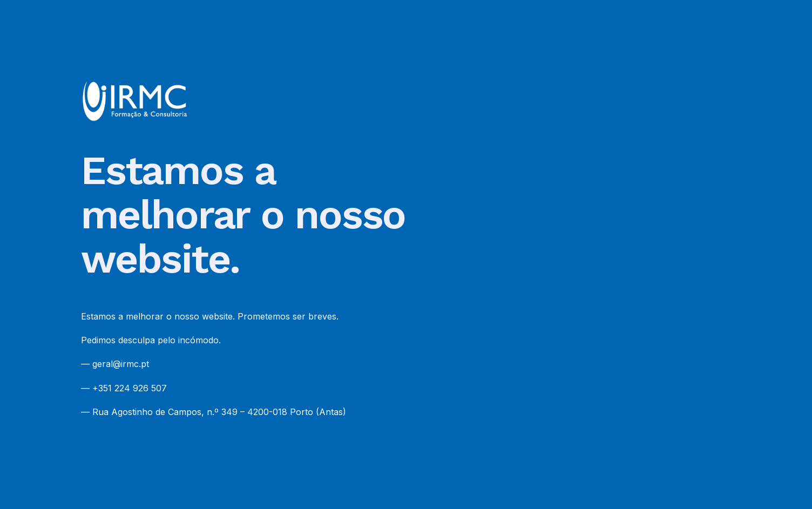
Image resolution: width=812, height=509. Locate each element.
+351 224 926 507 (130, 388)
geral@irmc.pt (121, 364)
